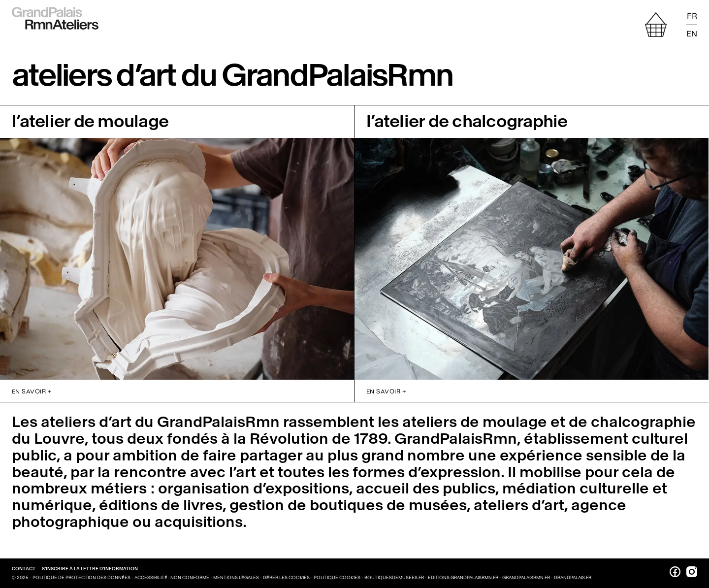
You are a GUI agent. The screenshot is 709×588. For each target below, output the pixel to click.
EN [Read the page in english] (692, 33)
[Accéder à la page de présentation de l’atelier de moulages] (177, 243)
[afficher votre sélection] (656, 25)
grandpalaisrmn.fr (526, 578)
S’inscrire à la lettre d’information (90, 569)
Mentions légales (237, 578)
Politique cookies (338, 578)
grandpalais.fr (573, 578)
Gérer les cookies (287, 578)
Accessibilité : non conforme (172, 578)
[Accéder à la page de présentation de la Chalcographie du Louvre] (532, 243)
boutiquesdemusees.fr (394, 578)
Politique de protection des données (82, 578)
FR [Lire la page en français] (692, 16)
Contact (24, 569)
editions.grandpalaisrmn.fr (463, 578)
